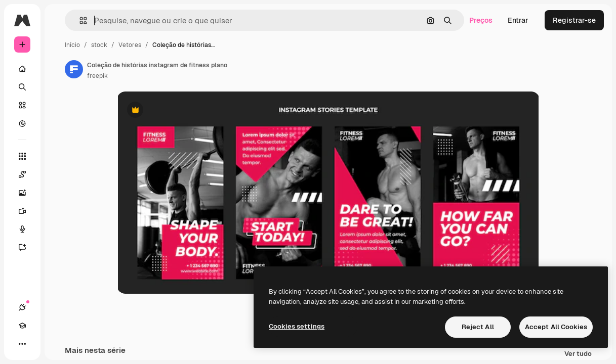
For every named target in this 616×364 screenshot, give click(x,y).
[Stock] (22, 105)
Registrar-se (574, 20)
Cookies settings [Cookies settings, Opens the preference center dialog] (297, 326)
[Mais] (22, 344)
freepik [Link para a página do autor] (97, 76)
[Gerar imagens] (27, 193)
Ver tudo (578, 354)
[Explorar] (22, 123)
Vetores (130, 45)
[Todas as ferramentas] (22, 156)
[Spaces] (27, 174)
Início (72, 45)
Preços (481, 20)
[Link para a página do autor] (74, 69)
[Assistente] (27, 247)
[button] (79, 20)
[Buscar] (22, 87)
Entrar (518, 20)
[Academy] (22, 326)
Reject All (478, 327)
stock (99, 45)
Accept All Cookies (556, 327)
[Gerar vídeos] (27, 211)
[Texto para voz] (27, 229)
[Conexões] (22, 307)
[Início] (22, 69)
